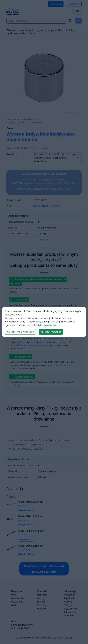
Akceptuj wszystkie (51, 332)
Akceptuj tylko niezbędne (20, 332)
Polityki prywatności (45, 325)
